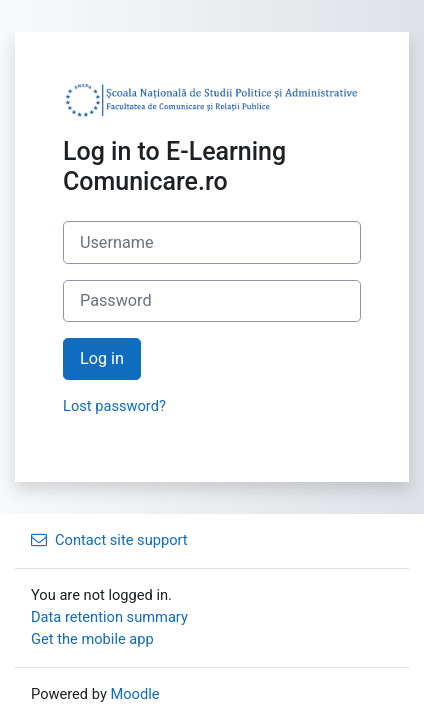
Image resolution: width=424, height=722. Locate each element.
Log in (102, 358)
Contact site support (109, 540)
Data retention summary (109, 617)
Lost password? (114, 406)
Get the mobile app (92, 639)
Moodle (134, 694)
